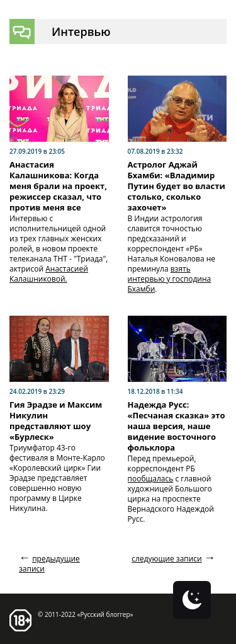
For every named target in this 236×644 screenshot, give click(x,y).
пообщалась (151, 479)
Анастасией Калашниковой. (49, 274)
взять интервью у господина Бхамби (170, 279)
